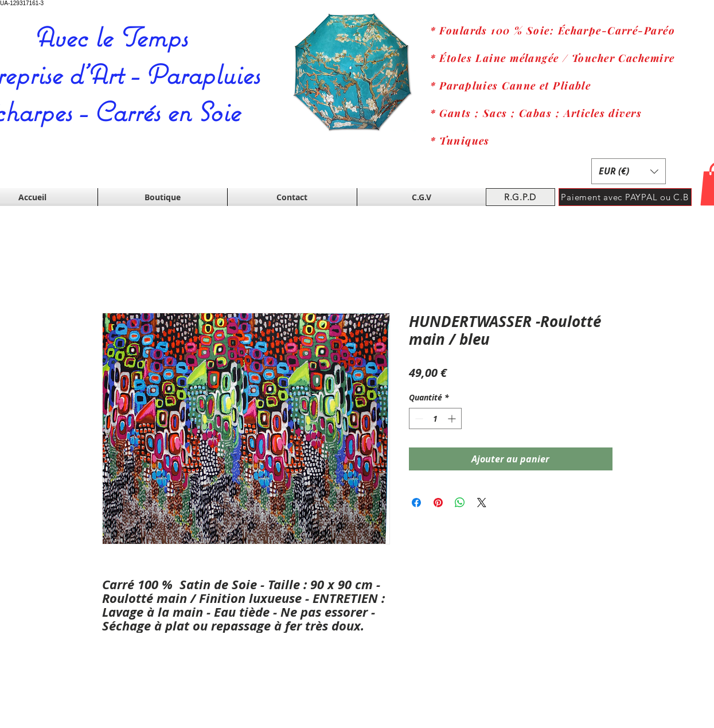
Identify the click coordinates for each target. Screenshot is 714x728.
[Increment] (453, 418)
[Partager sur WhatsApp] (460, 503)
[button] (629, 171)
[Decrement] (418, 418)
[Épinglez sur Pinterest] (438, 503)
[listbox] (629, 171)
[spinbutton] (435, 418)
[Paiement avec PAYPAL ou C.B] (625, 197)
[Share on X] (482, 503)
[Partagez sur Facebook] (416, 503)
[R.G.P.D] (520, 197)
